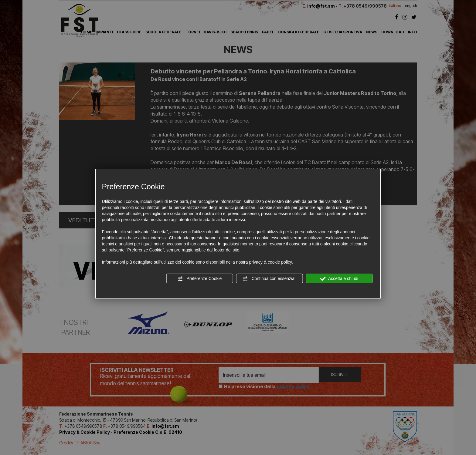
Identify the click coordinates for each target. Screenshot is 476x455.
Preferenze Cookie (199, 279)
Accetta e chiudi (339, 279)
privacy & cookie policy (270, 262)
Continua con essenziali (270, 279)
